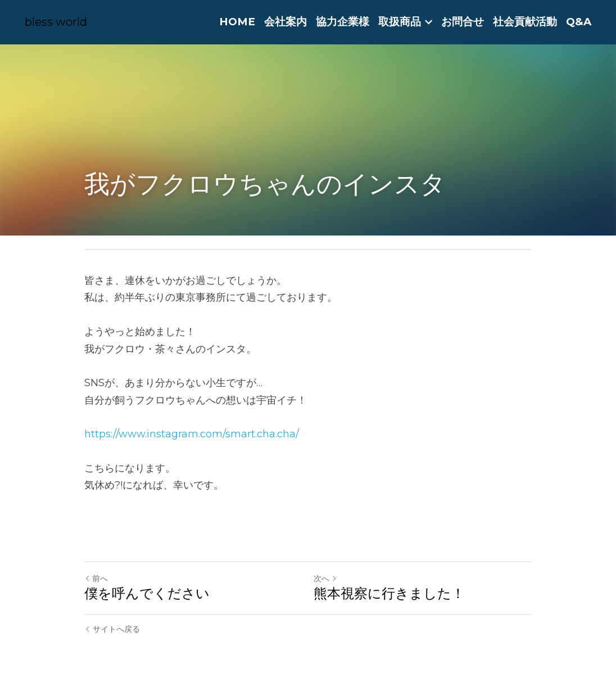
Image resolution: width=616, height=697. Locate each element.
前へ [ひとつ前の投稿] (96, 578)
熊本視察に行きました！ (389, 593)
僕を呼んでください (147, 593)
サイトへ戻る (112, 629)
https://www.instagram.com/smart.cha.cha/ (192, 434)
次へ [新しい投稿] (325, 578)
